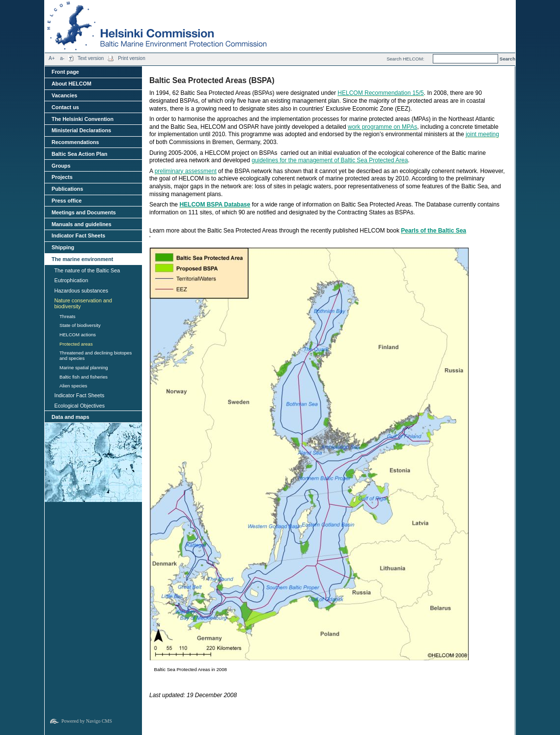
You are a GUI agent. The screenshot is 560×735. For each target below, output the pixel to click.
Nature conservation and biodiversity (83, 303)
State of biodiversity (80, 325)
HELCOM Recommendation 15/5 (380, 93)
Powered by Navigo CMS (87, 721)
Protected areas (76, 344)
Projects (62, 177)
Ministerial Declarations (81, 130)
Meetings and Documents (84, 212)
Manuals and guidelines (82, 224)
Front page (65, 72)
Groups (61, 166)
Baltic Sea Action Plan (80, 154)
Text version (91, 58)
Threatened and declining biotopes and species (96, 355)
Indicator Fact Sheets (78, 235)
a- (62, 58)
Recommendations (75, 142)
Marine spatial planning (84, 367)
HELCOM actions (78, 335)
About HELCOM (71, 84)
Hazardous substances (81, 291)
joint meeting (482, 134)
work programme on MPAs (382, 127)
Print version (132, 58)
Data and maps (70, 417)
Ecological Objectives (79, 406)
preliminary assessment (186, 171)
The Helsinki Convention (83, 119)
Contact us (65, 107)
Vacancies (64, 95)
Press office (67, 201)
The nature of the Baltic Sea (87, 270)
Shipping (63, 247)
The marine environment (82, 259)
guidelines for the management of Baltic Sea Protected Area (330, 160)
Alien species (73, 386)
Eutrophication (71, 280)
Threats (68, 316)
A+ (52, 58)
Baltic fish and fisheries (84, 377)
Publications (67, 189)
